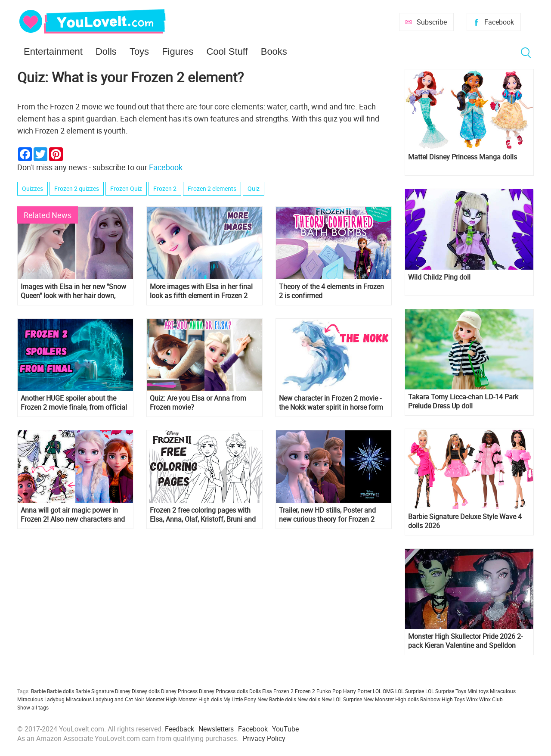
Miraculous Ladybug (41, 699)
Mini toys (478, 691)
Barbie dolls (60, 691)
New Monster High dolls (391, 699)
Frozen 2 (165, 188)
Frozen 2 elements (212, 188)
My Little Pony (240, 699)
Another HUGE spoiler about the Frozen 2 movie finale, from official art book (74, 403)
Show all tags (33, 707)
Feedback (180, 729)
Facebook (499, 22)
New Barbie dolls (277, 699)
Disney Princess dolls (223, 691)
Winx (472, 699)
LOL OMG (383, 691)
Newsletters (216, 729)
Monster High (161, 699)
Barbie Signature (94, 691)
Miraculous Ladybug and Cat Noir (105, 699)
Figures (178, 51)
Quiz (254, 188)
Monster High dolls (200, 699)
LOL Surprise (410, 691)
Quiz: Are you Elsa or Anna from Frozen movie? (198, 403)
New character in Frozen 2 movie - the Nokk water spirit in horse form (331, 403)
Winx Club (491, 699)
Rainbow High (436, 699)
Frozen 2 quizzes (77, 188)
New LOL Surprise (342, 699)
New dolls (309, 699)
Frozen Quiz (126, 188)
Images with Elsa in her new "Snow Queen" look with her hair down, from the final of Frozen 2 (73, 291)
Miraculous (503, 691)
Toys (139, 51)
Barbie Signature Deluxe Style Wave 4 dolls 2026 (465, 521)
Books (274, 51)
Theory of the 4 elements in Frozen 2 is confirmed (331, 291)
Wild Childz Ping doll (439, 277)
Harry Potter (357, 691)
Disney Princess (179, 691)
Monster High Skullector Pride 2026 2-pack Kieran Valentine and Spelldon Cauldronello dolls (465, 641)
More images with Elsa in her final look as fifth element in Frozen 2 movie (201, 291)
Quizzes (33, 188)
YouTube (285, 729)
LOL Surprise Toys (446, 691)
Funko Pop (329, 691)
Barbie (38, 691)
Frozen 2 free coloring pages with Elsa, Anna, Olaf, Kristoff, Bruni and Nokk (203, 515)
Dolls (106, 51)
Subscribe (432, 22)
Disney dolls (146, 691)
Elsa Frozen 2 (278, 691)
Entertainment (53, 51)
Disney (123, 691)
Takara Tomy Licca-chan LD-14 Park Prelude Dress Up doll (463, 401)
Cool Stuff (227, 51)
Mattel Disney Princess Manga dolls (463, 157)
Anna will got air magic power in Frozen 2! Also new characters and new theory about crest (73, 515)
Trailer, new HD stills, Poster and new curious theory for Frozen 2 (327, 515)
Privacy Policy (264, 738)
